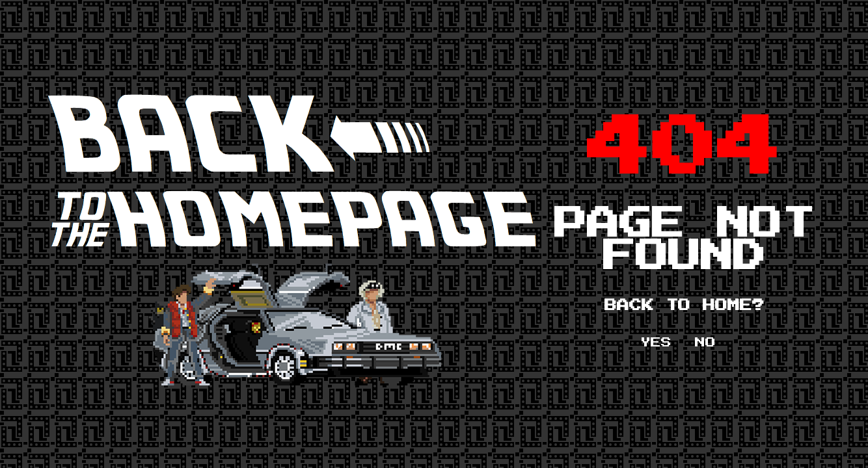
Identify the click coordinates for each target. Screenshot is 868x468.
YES (656, 343)
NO (705, 343)
